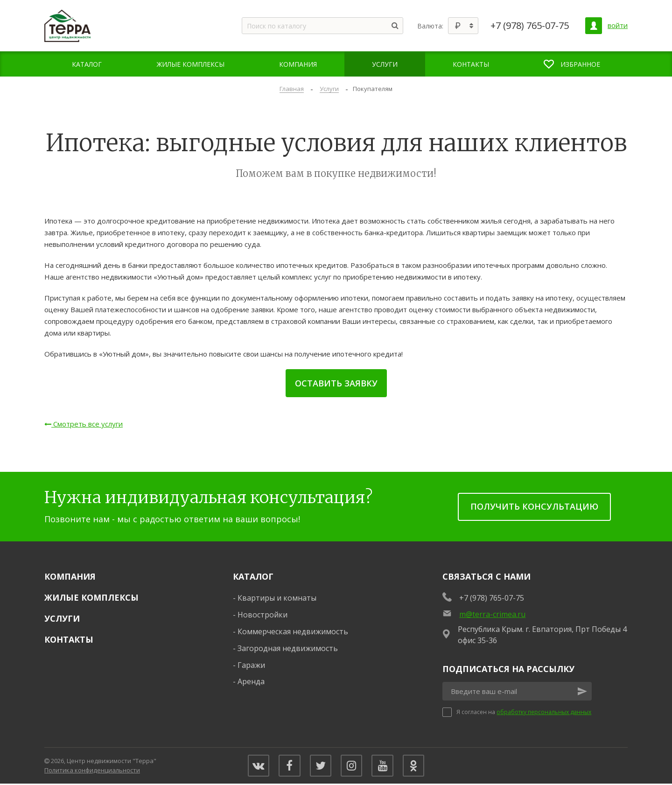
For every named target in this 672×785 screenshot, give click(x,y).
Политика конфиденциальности (92, 771)
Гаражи (251, 665)
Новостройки (262, 615)
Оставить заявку (336, 383)
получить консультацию (534, 506)
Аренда (251, 681)
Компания (70, 576)
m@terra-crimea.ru (492, 614)
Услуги (62, 618)
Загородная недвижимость (288, 648)
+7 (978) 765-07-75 (530, 26)
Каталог (253, 576)
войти (618, 25)
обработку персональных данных (544, 712)
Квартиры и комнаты (277, 598)
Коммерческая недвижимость (293, 631)
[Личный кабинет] (594, 26)
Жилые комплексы (91, 597)
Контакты (69, 639)
